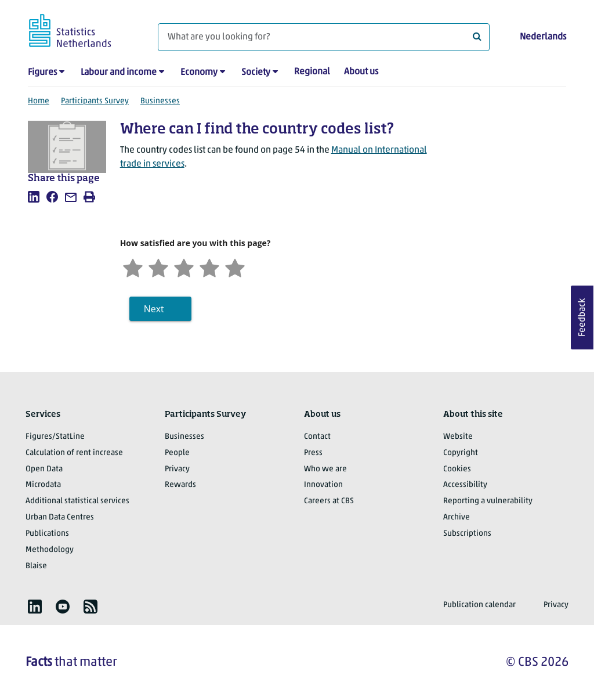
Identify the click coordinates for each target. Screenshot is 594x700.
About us (361, 72)
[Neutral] (184, 267)
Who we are (325, 469)
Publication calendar (479, 605)
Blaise (36, 566)
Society (256, 73)
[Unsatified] (158, 267)
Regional (312, 72)
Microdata (43, 485)
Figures (42, 73)
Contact (317, 437)
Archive (457, 517)
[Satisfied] (209, 267)
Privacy (177, 469)
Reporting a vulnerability (488, 501)
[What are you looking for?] (324, 37)
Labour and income (119, 73)
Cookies (457, 469)
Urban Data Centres (60, 517)
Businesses (160, 101)
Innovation (323, 485)
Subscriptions (467, 534)
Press (313, 453)
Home (39, 101)
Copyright (461, 453)
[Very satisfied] (235, 267)
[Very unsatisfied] (133, 267)
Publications (47, 534)
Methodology (50, 550)
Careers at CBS (329, 501)
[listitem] (34, 197)
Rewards (180, 485)
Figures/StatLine (55, 437)
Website (458, 437)
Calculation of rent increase (74, 453)
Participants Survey (95, 101)
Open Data (44, 469)
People (177, 453)
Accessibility (465, 485)
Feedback (582, 317)
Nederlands (543, 37)
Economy (199, 73)
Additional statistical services (77, 501)
